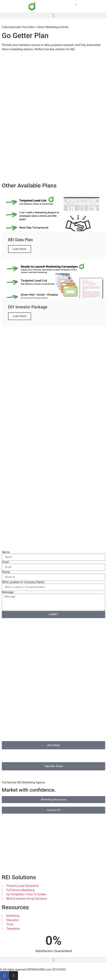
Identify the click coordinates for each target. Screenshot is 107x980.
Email (5, 562)
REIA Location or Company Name (23, 582)
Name (6, 552)
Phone (6, 572)
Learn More (20, 249)
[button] (53, 15)
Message (8, 592)
